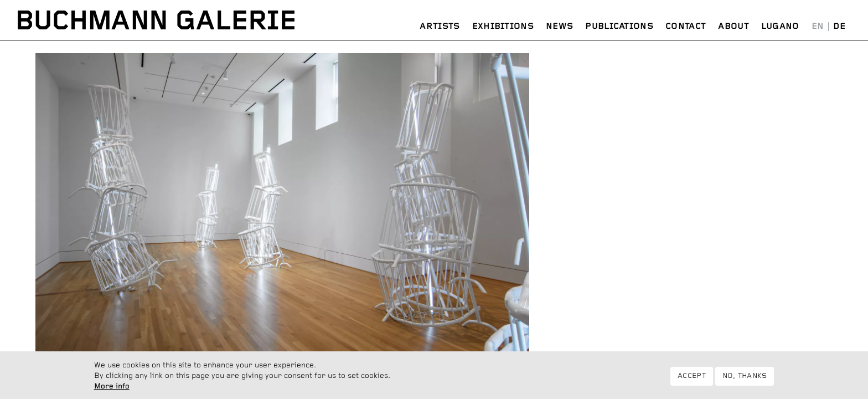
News (559, 26)
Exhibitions (503, 26)
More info (112, 390)
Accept (692, 379)
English (818, 27)
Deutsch (839, 27)
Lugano (780, 26)
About (733, 26)
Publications (619, 26)
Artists (440, 26)
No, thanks (745, 379)
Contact (686, 26)
